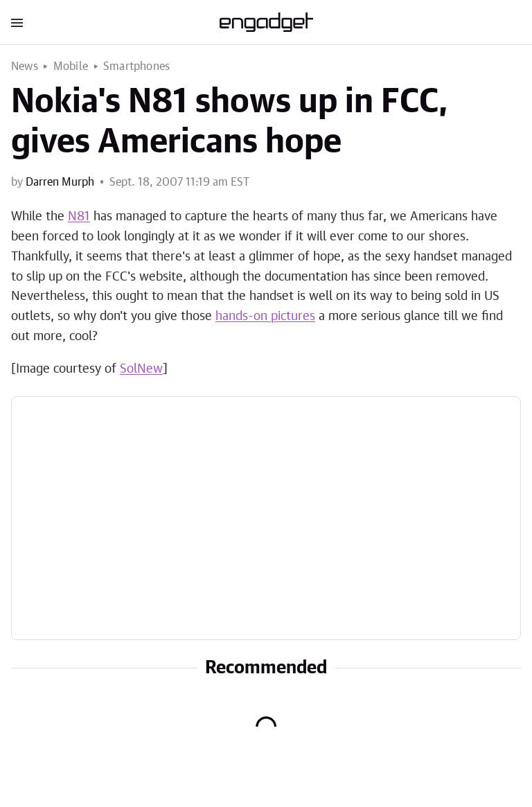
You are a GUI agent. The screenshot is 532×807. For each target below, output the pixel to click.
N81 (79, 217)
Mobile (71, 66)
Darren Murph (60, 182)
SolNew (141, 369)
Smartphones (136, 66)
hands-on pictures (265, 317)
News (25, 66)
